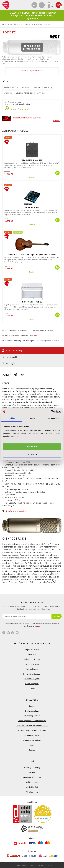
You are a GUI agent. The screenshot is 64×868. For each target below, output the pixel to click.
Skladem (32, 178)
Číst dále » (57, 121)
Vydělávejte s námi (32, 782)
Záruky (32, 706)
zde (35, 336)
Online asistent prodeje (32, 674)
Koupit (57, 173)
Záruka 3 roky (32, 654)
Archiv (32, 689)
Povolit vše (32, 447)
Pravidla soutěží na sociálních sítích (32, 730)
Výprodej (8, 93)
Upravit (32, 454)
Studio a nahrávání (24, 93)
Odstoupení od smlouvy (32, 740)
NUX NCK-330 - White (32, 302)
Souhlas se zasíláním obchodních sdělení (32, 726)
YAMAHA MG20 (32, 207)
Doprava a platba (32, 649)
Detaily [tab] (32, 418)
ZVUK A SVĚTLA (13, 24)
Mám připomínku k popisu (15, 511)
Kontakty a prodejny (32, 767)
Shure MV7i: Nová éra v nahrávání (27, 118)
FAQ (32, 745)
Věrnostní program (32, 679)
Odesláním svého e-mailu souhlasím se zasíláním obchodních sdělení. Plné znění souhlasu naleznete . (32, 625)
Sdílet (7, 81)
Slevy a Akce (42, 93)
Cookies (32, 750)
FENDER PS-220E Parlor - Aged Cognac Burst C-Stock (32, 255)
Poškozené (18, 232)
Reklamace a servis (32, 735)
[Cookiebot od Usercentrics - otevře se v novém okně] (51, 412)
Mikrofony (25, 24)
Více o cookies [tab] (53, 418)
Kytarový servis (32, 669)
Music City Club (32, 787)
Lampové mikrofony (38, 24)
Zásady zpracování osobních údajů (32, 721)
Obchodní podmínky (32, 716)
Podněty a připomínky (32, 777)
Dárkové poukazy (32, 711)
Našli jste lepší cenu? (32, 659)
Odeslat (56, 616)
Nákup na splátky (32, 684)
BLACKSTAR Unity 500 (32, 160)
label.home (3, 24)
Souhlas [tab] (11, 418)
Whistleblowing (32, 792)
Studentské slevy (32, 664)
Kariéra (32, 772)
